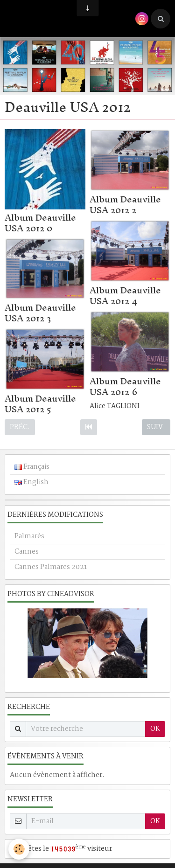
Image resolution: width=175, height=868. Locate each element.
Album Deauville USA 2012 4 (125, 295)
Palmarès (29, 536)
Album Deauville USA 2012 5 (40, 404)
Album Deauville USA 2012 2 (125, 205)
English (31, 482)
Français (32, 467)
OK (155, 729)
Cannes (27, 552)
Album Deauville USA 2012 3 (40, 313)
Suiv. (156, 427)
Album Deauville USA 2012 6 (125, 386)
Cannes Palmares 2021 (51, 567)
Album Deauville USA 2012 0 (40, 223)
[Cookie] (19, 849)
